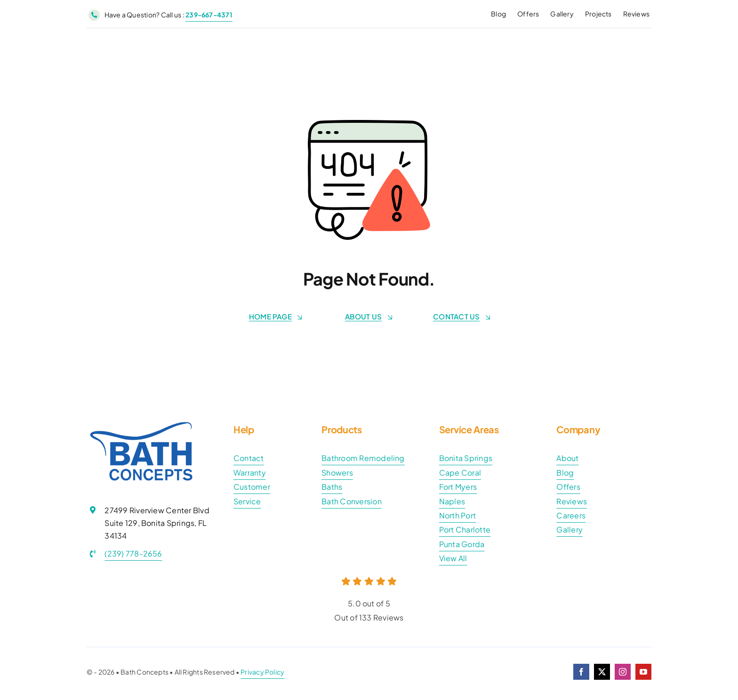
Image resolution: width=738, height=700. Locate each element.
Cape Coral (460, 473)
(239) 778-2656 (133, 553)
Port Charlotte (465, 529)
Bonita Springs (466, 458)
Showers (337, 473)
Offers (568, 487)
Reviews (572, 501)
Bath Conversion (352, 501)
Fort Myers (458, 487)
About (567, 458)
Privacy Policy (262, 672)
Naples (452, 501)
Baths (332, 487)
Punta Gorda (462, 544)
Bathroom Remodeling (363, 458)
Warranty (250, 473)
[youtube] (643, 672)
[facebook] (581, 672)
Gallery (570, 529)
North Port (457, 515)
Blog (565, 473)
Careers (571, 515)
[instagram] (623, 672)
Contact (249, 458)
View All (453, 558)
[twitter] (602, 672)
